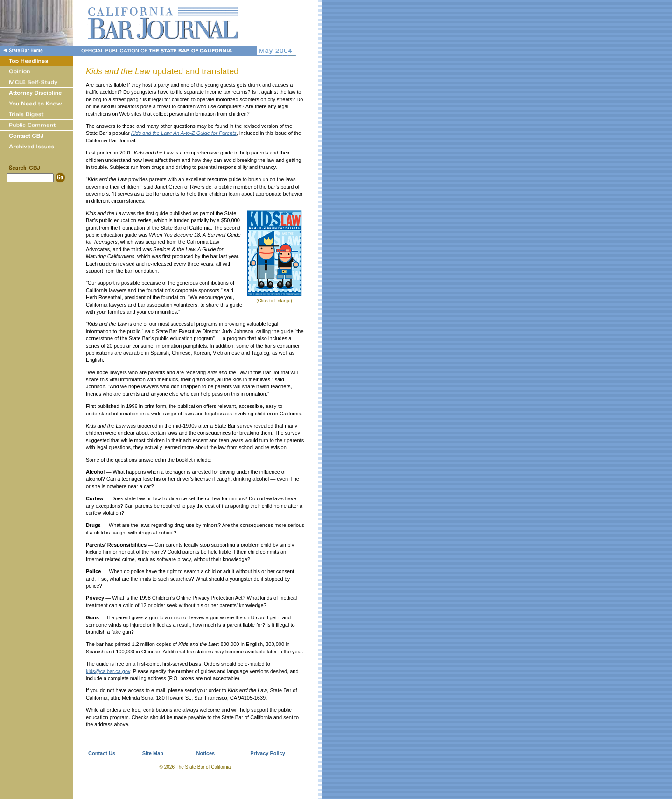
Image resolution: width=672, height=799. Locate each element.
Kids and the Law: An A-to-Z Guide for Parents (184, 133)
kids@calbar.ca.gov (108, 671)
